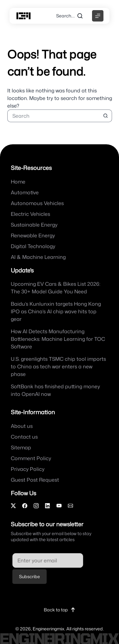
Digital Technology (33, 246)
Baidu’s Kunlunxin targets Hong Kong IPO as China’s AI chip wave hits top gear (56, 311)
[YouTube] (59, 506)
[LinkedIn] (48, 506)
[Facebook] (25, 506)
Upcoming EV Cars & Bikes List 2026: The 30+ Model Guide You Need (56, 288)
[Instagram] (36, 506)
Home (18, 182)
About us (22, 426)
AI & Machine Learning (38, 257)
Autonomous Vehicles (37, 203)
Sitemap (21, 447)
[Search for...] (53, 116)
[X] (13, 506)
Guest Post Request (35, 480)
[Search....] (69, 16)
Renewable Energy (33, 235)
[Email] (70, 506)
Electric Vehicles (30, 214)
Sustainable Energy (34, 225)
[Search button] (106, 116)
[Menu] (98, 16)
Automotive (25, 192)
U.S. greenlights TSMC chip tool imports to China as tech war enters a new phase (58, 366)
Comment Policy (31, 458)
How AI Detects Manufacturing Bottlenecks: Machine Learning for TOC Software (58, 339)
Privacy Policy (28, 469)
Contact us (24, 437)
